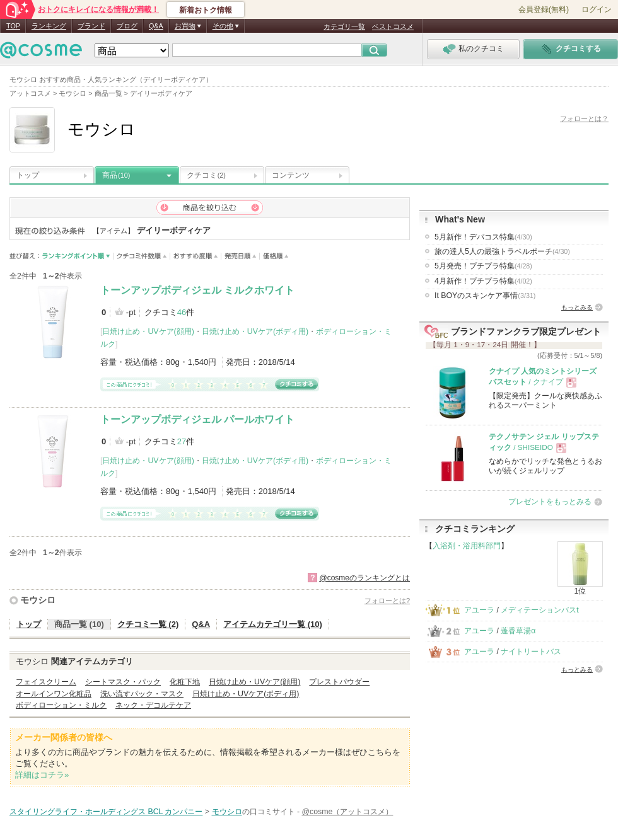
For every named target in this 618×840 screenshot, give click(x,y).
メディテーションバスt (539, 610)
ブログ (127, 26)
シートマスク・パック (123, 682)
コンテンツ (291, 175)
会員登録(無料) (544, 9)
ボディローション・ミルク (61, 705)
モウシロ (38, 600)
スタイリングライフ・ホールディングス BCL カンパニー (106, 812)
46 (182, 312)
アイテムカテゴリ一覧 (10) (273, 624)
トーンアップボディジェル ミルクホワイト (197, 290)
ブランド (91, 26)
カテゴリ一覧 (344, 26)
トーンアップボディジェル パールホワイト (197, 419)
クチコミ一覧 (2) (148, 624)
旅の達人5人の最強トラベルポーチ (502, 251)
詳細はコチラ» (42, 775)
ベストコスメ (393, 26)
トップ (28, 175)
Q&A (156, 26)
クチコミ (206, 175)
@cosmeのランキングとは (364, 578)
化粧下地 (185, 682)
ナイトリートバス (531, 652)
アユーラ (479, 610)
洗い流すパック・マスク (142, 694)
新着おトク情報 (206, 10)
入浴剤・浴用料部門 (467, 546)
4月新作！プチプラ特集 (483, 281)
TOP (13, 26)
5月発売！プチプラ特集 (483, 266)
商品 (116, 175)
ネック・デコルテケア (153, 705)
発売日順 (241, 256)
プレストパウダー (339, 682)
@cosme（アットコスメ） (347, 812)
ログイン (597, 9)
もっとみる (577, 307)
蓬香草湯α (518, 631)
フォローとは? (387, 601)
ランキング (49, 26)
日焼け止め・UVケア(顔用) (148, 331)
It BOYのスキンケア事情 (485, 296)
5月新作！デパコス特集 (483, 237)
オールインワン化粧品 (54, 694)
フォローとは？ (584, 118)
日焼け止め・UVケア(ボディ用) (255, 331)
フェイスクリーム (46, 682)
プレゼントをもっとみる (550, 502)
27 (182, 441)
